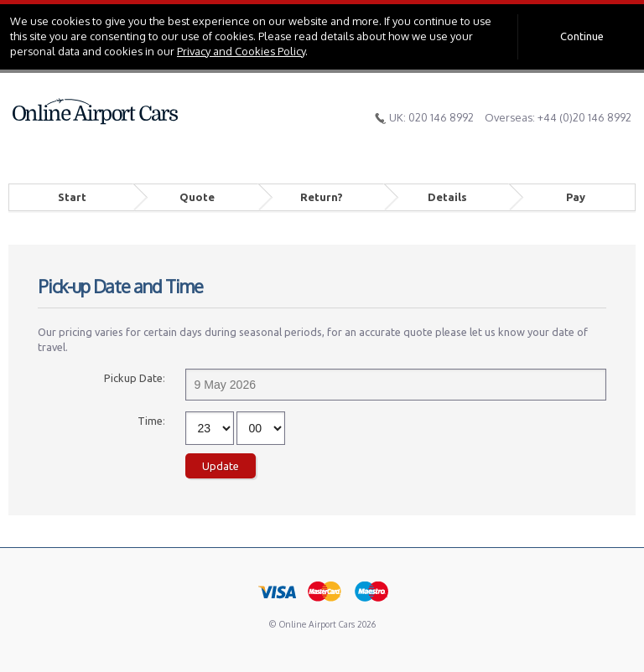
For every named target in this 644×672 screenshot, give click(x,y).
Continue (582, 36)
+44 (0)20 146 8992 (584, 117)
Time (150, 421)
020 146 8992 (441, 117)
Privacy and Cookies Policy (241, 51)
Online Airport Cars (96, 111)
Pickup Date (133, 378)
